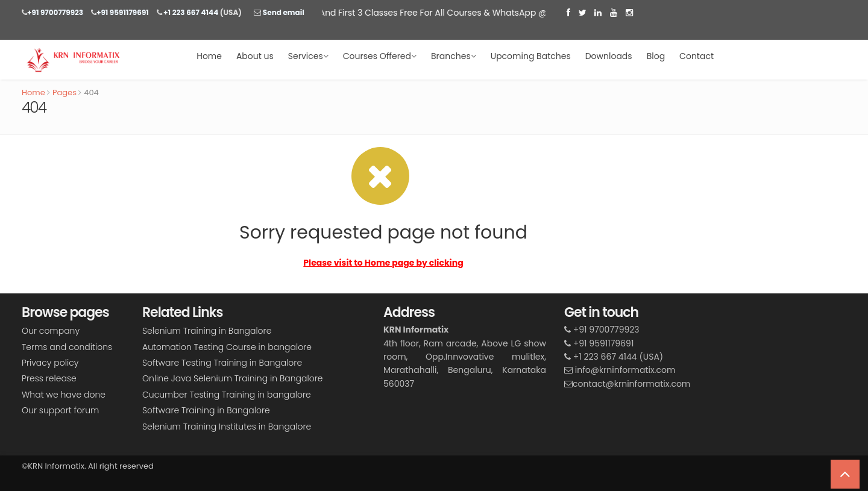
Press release (49, 378)
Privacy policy (50, 363)
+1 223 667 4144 (190, 12)
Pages (64, 92)
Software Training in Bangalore (206, 410)
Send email (282, 12)
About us (255, 56)
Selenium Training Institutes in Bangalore (227, 427)
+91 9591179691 (123, 12)
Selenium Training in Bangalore (207, 331)
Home (209, 56)
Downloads (609, 56)
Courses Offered (380, 56)
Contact (697, 56)
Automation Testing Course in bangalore (227, 347)
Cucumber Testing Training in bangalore (227, 395)
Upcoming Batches (531, 56)
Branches (454, 56)
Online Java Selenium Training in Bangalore (232, 378)
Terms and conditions (67, 347)
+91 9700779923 (55, 12)
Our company (51, 331)
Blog (656, 56)
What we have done (64, 395)
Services (308, 56)
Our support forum (60, 410)
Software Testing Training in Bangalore (222, 363)
